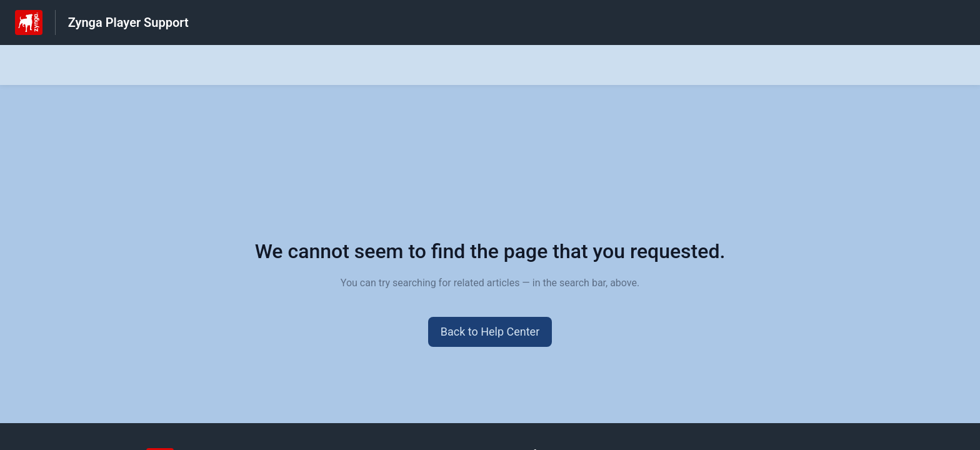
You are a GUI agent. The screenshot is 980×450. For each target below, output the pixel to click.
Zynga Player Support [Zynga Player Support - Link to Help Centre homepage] (128, 22)
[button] (490, 332)
